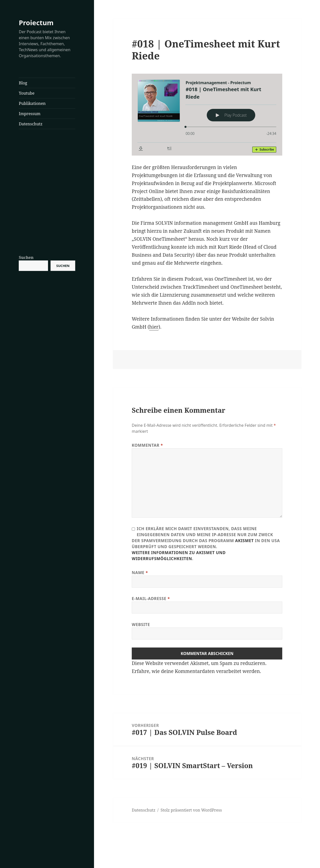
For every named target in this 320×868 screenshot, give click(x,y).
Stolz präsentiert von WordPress (191, 810)
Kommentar (147, 445)
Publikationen (32, 103)
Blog (23, 83)
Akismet (244, 541)
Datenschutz (30, 124)
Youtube (26, 93)
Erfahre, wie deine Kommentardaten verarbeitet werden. (196, 671)
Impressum (30, 114)
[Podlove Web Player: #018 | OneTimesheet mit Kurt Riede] (207, 115)
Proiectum (36, 23)
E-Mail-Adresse (151, 599)
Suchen (26, 257)
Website (141, 625)
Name (140, 573)
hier (154, 327)
